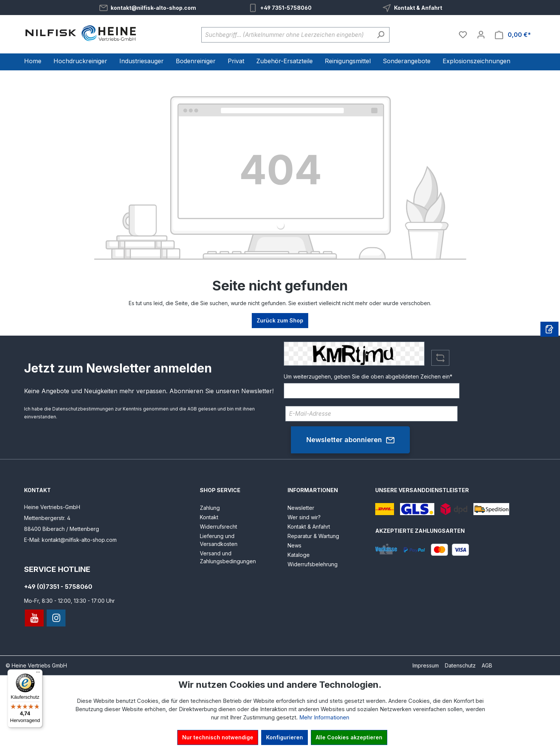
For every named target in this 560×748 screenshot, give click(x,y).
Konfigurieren (285, 737)
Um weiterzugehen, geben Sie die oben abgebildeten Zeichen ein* (368, 376)
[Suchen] (381, 35)
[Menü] (38, 674)
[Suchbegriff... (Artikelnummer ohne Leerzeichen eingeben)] (287, 35)
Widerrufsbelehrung (313, 564)
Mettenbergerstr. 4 (47, 518)
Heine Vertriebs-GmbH (52, 507)
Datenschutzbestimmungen (83, 409)
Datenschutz (460, 665)
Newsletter (301, 508)
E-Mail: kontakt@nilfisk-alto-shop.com (70, 540)
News (294, 545)
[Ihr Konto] (481, 35)
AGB (192, 409)
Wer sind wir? (304, 517)
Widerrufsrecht (218, 527)
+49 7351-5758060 (286, 8)
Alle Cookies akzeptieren (349, 737)
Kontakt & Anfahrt (418, 8)
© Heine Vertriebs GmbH (36, 665)
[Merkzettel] (463, 35)
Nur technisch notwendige (218, 737)
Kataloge (299, 555)
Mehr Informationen (324, 718)
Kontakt (209, 517)
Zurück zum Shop (280, 320)
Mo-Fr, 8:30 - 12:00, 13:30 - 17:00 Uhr (69, 601)
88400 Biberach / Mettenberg (62, 529)
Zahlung (210, 508)
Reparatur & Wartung (313, 536)
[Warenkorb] (513, 35)
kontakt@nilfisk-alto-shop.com (153, 8)
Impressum (426, 665)
